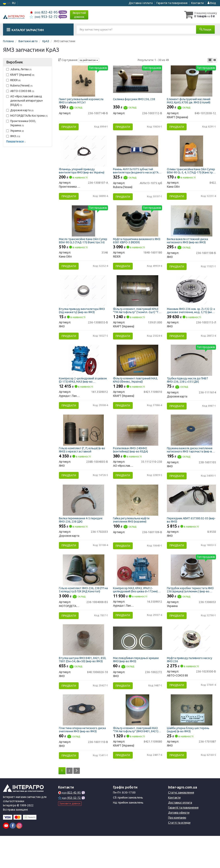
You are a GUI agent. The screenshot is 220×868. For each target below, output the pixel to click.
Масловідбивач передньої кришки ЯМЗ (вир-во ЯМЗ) (137, 687)
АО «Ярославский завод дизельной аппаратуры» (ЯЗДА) (25, 101)
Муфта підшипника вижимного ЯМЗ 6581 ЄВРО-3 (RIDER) (135, 248)
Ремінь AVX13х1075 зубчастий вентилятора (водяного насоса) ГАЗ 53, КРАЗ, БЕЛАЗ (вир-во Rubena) (135, 175)
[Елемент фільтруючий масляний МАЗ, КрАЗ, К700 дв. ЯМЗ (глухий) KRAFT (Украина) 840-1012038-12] (192, 82)
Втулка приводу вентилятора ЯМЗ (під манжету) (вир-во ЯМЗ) (83, 321)
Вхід (212, 3)
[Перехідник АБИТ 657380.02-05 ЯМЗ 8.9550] (191, 519)
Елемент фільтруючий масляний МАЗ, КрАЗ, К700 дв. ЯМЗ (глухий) (190, 102)
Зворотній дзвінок (79, 15)
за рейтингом (89, 60)
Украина (15, 131)
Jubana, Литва (19, 69)
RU (14, 3)
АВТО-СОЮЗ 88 (20, 91)
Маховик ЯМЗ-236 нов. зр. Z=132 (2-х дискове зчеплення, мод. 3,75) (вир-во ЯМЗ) (191, 321)
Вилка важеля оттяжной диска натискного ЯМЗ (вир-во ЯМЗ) (189, 248)
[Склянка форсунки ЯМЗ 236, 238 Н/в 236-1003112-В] (137, 80)
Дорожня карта (20, 110)
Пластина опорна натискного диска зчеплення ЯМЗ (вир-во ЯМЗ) (83, 760)
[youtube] (6, 858)
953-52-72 (44, 17)
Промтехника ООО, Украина (21, 123)
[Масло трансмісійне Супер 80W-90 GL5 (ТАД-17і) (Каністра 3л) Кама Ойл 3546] (83, 228)
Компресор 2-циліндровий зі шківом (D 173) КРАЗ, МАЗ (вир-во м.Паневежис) (82, 394)
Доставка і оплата (141, 3)
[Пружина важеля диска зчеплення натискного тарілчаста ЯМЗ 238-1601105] (192, 447)
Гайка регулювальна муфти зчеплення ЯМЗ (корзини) (132, 540)
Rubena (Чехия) (19, 86)
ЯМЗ (13, 136)
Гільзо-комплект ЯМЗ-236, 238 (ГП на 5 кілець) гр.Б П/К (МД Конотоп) (83, 613)
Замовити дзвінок (70, 836)
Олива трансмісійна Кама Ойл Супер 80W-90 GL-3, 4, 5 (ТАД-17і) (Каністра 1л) (190, 175)
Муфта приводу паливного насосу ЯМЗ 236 (191, 687)
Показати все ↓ (16, 142)
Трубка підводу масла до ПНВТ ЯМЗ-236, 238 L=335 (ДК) (189, 394)
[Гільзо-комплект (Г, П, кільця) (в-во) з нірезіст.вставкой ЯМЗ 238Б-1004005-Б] (83, 447)
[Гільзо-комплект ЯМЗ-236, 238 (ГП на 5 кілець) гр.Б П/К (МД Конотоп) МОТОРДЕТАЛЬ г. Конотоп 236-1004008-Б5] (84, 593)
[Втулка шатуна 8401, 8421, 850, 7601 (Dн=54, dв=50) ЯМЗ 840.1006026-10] (83, 667)
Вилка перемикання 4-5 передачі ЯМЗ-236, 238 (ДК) (82, 540)
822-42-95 (44, 12)
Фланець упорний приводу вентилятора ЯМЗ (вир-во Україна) (83, 175)
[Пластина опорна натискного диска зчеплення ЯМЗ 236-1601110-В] (83, 740)
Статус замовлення (181, 825)
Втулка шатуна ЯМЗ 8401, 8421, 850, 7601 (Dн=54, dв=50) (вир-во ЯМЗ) (82, 687)
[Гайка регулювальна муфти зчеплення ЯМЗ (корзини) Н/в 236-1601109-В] (137, 520)
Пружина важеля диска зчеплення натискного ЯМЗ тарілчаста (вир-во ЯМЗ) (191, 467)
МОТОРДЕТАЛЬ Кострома (27, 116)
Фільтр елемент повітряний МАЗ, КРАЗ (136, 394)
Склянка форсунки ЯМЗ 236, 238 (135, 100)
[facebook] (13, 858)
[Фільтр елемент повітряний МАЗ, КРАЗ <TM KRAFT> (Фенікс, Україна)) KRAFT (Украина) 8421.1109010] (137, 374)
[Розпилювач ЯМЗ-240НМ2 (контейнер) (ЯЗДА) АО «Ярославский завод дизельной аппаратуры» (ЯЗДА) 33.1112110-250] (138, 447)
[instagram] (19, 858)
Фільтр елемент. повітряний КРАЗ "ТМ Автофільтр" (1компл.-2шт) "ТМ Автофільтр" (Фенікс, (137, 321)
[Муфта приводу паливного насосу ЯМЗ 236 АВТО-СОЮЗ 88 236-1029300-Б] (191, 667)
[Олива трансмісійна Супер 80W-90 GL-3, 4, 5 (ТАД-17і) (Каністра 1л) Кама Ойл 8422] (191, 155)
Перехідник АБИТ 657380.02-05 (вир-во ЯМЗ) (189, 540)
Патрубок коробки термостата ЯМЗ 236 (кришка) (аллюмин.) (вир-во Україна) (191, 613)
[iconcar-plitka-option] (210, 60)
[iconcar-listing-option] (215, 60)
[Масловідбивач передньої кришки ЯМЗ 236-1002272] (137, 665)
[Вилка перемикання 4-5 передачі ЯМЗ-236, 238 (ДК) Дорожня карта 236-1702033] (83, 520)
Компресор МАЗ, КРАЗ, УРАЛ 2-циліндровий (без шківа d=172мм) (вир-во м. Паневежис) (136, 613)
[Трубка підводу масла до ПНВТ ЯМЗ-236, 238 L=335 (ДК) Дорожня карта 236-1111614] (191, 374)
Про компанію (177, 850)
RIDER (13, 80)
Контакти (197, 3)
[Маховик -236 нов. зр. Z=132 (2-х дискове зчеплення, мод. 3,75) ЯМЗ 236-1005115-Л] (192, 301)
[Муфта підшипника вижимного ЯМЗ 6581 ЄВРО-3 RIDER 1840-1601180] (137, 228)
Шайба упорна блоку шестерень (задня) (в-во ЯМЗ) (189, 760)
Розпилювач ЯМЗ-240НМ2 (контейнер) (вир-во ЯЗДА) (132, 467)
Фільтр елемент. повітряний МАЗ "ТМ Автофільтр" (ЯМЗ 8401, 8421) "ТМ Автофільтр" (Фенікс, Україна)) (137, 760)
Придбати (70, 128)
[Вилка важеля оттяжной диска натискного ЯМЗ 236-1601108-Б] (192, 228)
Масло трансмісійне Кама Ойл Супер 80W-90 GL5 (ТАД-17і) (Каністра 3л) (80, 248)
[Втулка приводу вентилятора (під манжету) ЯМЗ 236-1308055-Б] (83, 301)
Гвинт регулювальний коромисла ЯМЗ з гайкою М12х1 (82, 102)
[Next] (78, 803)
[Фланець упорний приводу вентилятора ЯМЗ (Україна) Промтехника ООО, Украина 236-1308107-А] (83, 155)
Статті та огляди (179, 855)
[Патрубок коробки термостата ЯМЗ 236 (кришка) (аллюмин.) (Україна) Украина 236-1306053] (191, 593)
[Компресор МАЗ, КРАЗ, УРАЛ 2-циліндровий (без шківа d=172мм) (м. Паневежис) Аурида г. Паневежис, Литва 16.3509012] (138, 593)
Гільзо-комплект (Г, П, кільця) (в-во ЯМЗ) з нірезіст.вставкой (83, 467)
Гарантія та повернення (172, 3)
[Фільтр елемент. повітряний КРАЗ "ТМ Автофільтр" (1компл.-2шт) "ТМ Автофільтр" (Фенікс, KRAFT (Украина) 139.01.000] (137, 301)
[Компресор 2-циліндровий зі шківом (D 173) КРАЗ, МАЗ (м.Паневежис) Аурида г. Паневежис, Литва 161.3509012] (84, 374)
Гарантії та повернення (183, 840)
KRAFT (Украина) (20, 75)
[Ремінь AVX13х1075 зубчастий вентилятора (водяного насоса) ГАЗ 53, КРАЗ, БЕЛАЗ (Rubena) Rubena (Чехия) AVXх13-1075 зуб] (137, 155)
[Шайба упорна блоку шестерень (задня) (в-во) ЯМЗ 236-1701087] (192, 740)
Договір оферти (179, 845)
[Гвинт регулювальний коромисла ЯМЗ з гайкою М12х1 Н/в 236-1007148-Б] (83, 82)
